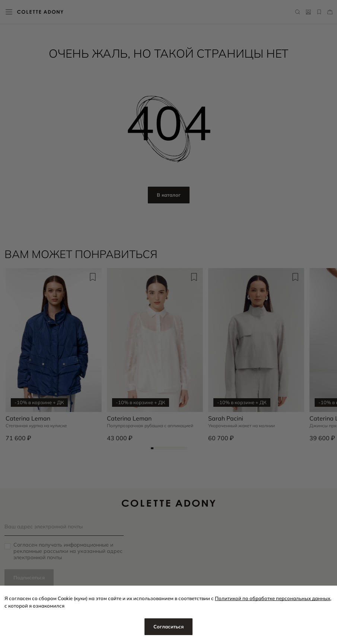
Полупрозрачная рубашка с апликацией (150, 426)
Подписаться (29, 577)
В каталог (169, 195)
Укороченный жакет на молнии (241, 426)
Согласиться (168, 627)
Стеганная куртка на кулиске (36, 426)
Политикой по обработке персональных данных (273, 598)
